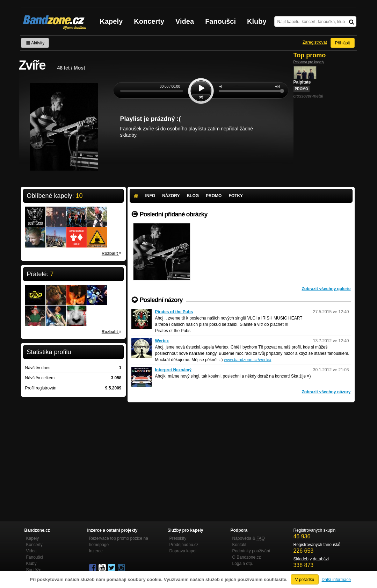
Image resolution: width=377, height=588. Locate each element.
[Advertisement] (241, 455)
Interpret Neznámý (173, 370)
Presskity (178, 538)
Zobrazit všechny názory (326, 392)
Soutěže (34, 570)
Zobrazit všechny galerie (326, 289)
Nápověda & (249, 538)
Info (150, 196)
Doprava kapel (183, 551)
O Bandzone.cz (247, 557)
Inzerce (96, 551)
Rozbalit (112, 253)
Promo (214, 196)
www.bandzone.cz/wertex (248, 360)
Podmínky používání (251, 551)
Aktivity (35, 43)
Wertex (162, 341)
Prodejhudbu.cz (184, 545)
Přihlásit (343, 43)
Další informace (336, 580)
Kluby (257, 21)
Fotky (236, 196)
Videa (185, 21)
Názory (171, 196)
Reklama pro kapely (309, 62)
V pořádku (305, 580)
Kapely (111, 21)
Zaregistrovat (315, 42)
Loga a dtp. (243, 564)
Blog (193, 196)
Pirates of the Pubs (174, 312)
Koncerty (149, 21)
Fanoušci (220, 21)
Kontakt (240, 545)
